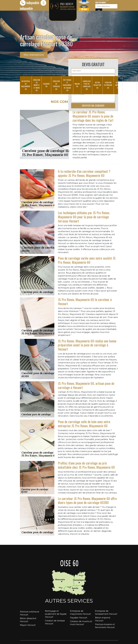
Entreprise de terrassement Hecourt (106, 612)
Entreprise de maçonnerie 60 (26, 85)
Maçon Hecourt (28, 625)
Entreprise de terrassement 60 (130, 85)
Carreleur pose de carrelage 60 (87, 85)
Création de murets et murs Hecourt (81, 623)
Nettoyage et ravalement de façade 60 (67, 85)
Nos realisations (34, 55)
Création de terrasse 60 (56, 85)
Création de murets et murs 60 (37, 85)
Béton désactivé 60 (97, 85)
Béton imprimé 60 (118, 85)
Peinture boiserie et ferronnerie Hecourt (105, 626)
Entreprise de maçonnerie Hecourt (80, 612)
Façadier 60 (46, 85)
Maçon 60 (77, 85)
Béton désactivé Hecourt (28, 620)
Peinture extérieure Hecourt (30, 613)
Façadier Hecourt (79, 618)
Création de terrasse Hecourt (55, 622)
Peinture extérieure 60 (108, 85)
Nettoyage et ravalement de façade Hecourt (56, 614)
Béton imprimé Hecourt (103, 619)
